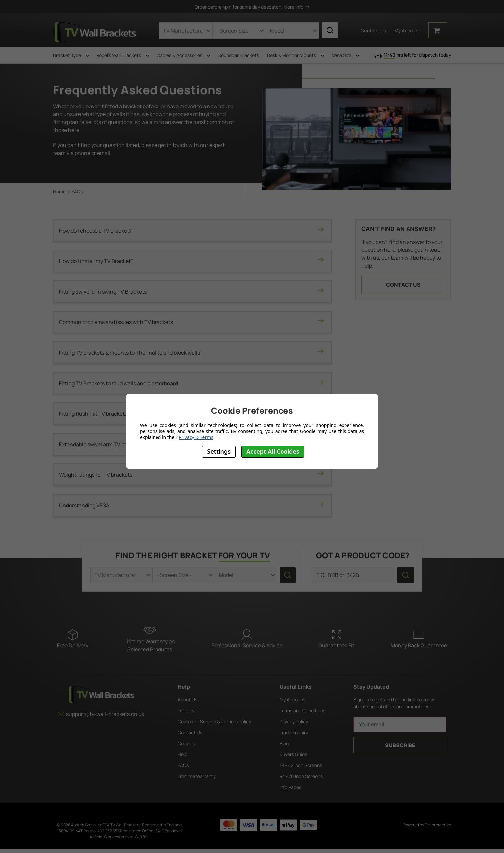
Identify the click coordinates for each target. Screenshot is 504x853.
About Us (188, 700)
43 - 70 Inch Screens (301, 776)
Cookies (186, 743)
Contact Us (374, 30)
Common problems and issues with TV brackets (192, 322)
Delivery (186, 711)
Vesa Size (346, 55)
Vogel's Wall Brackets (123, 55)
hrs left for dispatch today (412, 55)
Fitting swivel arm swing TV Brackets (192, 291)
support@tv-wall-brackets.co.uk (101, 714)
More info (296, 7)
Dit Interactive (438, 825)
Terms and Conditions (302, 711)
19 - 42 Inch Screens (301, 765)
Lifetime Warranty (197, 776)
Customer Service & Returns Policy (214, 721)
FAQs (183, 765)
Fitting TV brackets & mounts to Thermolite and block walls (192, 353)
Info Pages (290, 787)
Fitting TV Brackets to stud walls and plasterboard (192, 383)
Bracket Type (71, 55)
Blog (284, 743)
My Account (292, 700)
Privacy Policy (294, 721)
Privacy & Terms (196, 437)
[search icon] (330, 31)
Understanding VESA (192, 505)
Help (183, 754)
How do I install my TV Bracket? (192, 261)
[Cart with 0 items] (438, 31)
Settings (219, 451)
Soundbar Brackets (239, 55)
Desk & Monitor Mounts (295, 55)
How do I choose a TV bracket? (192, 230)
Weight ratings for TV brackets (192, 475)
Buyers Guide (293, 754)
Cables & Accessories (184, 55)
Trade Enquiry (294, 732)
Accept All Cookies (273, 451)
